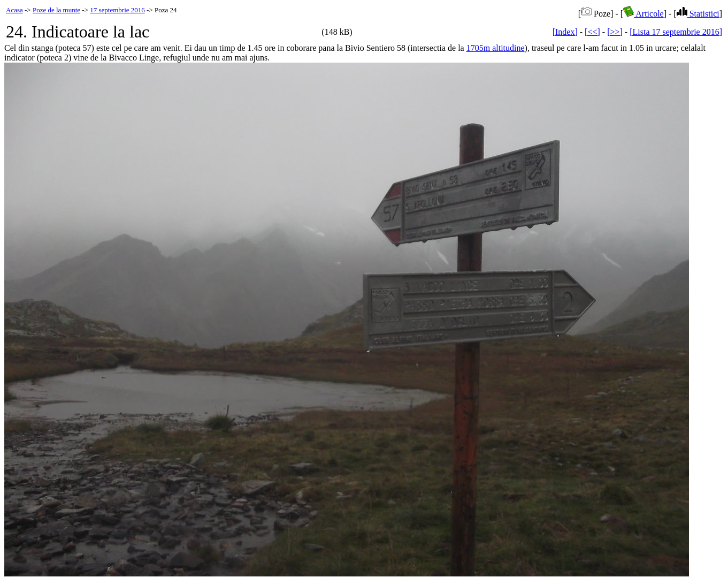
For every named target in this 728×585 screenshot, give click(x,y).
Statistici (698, 14)
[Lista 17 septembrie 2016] (676, 32)
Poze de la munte (56, 10)
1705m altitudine (496, 48)
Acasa (14, 10)
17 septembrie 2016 (117, 10)
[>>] (615, 32)
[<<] (592, 32)
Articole (643, 14)
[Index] (565, 32)
